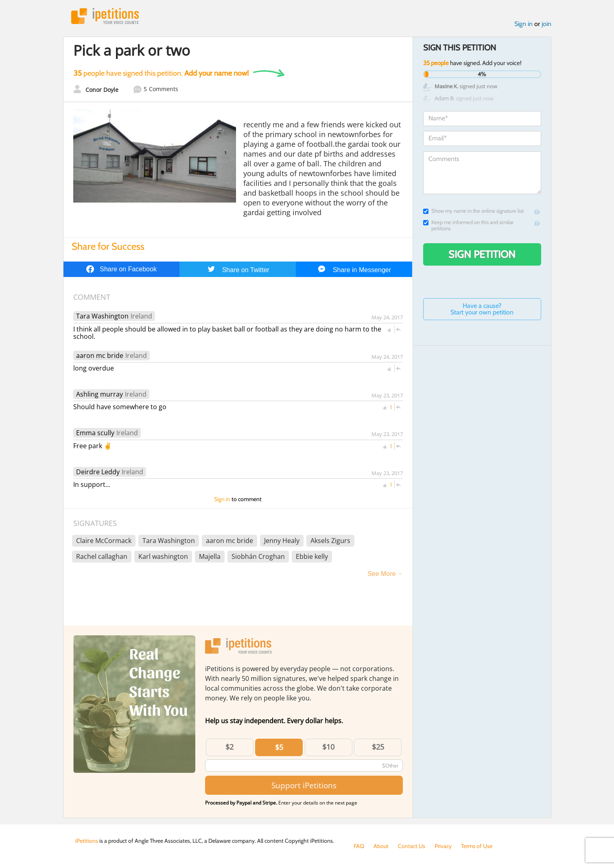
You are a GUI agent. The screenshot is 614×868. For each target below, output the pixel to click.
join (546, 24)
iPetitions (105, 16)
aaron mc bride (100, 355)
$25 (378, 747)
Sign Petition (482, 254)
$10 (328, 747)
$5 (279, 747)
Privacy (443, 846)
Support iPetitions (304, 785)
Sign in (523, 24)
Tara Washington (102, 316)
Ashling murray (99, 394)
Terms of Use (477, 846)
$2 (229, 747)
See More (381, 574)
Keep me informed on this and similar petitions (468, 225)
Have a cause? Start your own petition (482, 309)
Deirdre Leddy (98, 472)
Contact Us (412, 846)
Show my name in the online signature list (473, 211)
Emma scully (95, 433)
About (381, 846)
